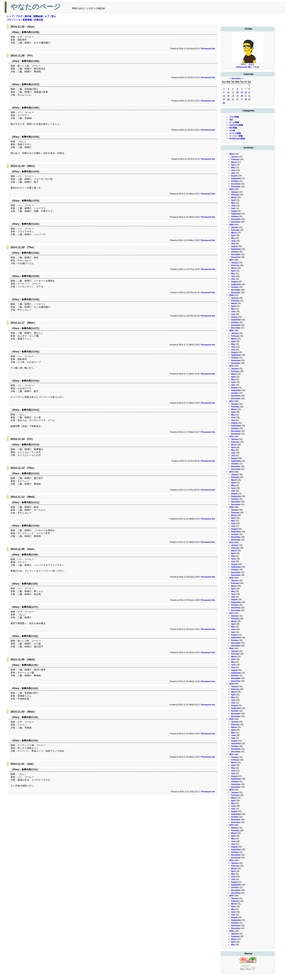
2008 (231, 295)
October (235, 181)
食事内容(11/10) (30, 526)
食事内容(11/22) (30, 224)
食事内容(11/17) (30, 328)
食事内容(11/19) (30, 276)
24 (228, 99)
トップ (10, 16)
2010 (231, 366)
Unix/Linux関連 (236, 125)
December (236, 187)
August (234, 176)
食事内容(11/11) (30, 502)
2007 (231, 260)
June (233, 170)
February (235, 159)
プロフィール (14, 20)
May (233, 168)
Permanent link (208, 49)
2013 (231, 472)
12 (237, 92)
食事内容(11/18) (30, 299)
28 (246, 99)
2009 (231, 331)
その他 (232, 131)
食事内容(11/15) (30, 381)
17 (228, 96)
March (234, 162)
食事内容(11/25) (30, 137)
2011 (231, 401)
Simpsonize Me (244, 67)
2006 (231, 225)
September (236, 178)
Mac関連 (233, 128)
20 (242, 96)
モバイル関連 (235, 133)
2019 (231, 684)
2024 (231, 860)
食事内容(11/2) (29, 741)
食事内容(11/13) (30, 445)
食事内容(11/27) (30, 84)
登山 (53, 16)
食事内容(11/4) (29, 688)
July (233, 173)
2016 (231, 578)
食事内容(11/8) (29, 584)
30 (224, 103)
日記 (231, 120)
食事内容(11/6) (29, 636)
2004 (231, 154)
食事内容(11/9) (29, 555)
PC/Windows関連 (237, 139)
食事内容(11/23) (30, 201)
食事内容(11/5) (29, 665)
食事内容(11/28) (30, 61)
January (235, 157)
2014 (231, 507)
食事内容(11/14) (30, 410)
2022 (231, 790)
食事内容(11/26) (30, 108)
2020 (231, 719)
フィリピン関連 (236, 136)
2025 (231, 896)
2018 (231, 648)
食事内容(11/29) (30, 32)
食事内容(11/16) (30, 352)
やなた (251, 64)
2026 (231, 931)
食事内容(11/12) (30, 474)
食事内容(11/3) (29, 717)
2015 (231, 542)
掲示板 (28, 16)
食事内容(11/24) (30, 172)
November (236, 78)
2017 (231, 613)
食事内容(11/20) (30, 253)
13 (242, 92)
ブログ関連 (234, 117)
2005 (231, 189)
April (233, 165)
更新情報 (27, 20)
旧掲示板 (39, 20)
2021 (231, 754)
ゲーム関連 (234, 122)
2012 (231, 437)
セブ (47, 16)
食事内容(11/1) (29, 769)
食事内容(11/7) (29, 607)
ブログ (19, 16)
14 (246, 92)
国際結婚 (38, 16)
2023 (231, 825)
